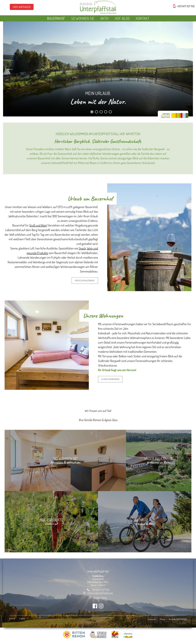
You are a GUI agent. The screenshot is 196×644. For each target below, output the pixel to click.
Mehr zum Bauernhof (85, 280)
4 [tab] (106, 112)
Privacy (162, 619)
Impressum (152, 619)
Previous (11, 69)
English (22, 618)
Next (185, 69)
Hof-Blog (122, 18)
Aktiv (105, 18)
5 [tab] (110, 112)
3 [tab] (101, 112)
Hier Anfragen (22, 7)
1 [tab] (92, 112)
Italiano (12, 618)
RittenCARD (173, 115)
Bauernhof (56, 18)
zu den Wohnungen (110, 379)
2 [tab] (97, 112)
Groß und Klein (38, 225)
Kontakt (142, 18)
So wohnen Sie (83, 18)
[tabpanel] (98, 69)
